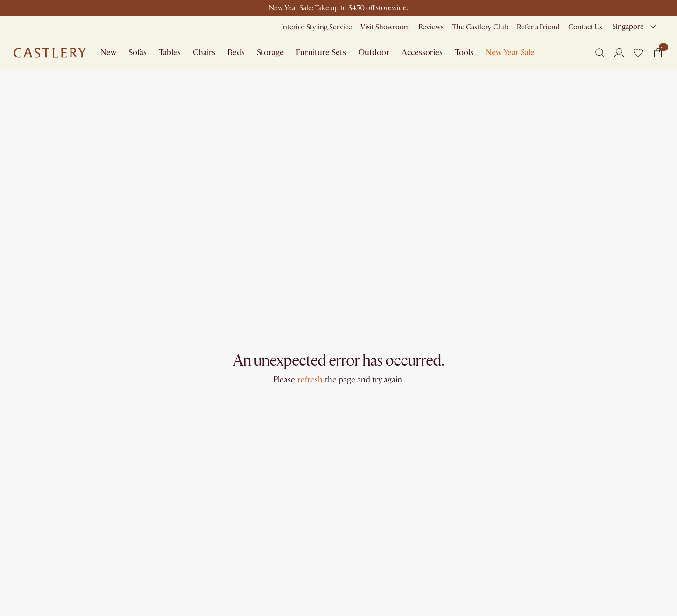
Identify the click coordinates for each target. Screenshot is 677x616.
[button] (638, 53)
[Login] (619, 52)
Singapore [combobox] (628, 27)
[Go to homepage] (50, 53)
